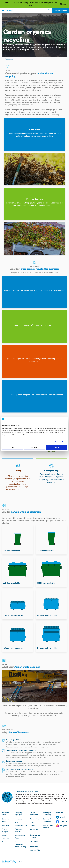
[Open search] (49, 11)
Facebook (63, 821)
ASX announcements (21, 824)
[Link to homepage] (9, 861)
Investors (18, 819)
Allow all (56, 447)
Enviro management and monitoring (21, 844)
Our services (34, 819)
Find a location (32, 824)
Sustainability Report (20, 837)
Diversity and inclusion (48, 826)
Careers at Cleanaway (47, 820)
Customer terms (5, 820)
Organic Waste (9, 59)
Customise (35, 447)
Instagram (64, 826)
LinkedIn (63, 817)
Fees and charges (5, 830)
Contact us (34, 829)
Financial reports (18, 830)
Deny (13, 447)
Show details (59, 442)
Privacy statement (5, 837)
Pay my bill (6, 842)
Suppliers (5, 825)
